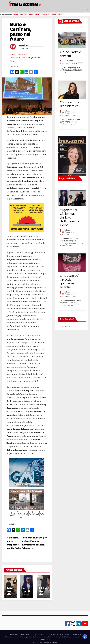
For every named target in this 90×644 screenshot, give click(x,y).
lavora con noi (34, 634)
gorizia (60, 14)
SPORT (80, 63)
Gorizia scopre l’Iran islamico (69, 104)
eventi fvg (23, 14)
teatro (54, 14)
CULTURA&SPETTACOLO (70, 115)
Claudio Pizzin (68, 61)
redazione (24, 45)
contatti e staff (23, 634)
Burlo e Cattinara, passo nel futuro (21, 32)
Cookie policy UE (75, 634)
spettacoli (46, 14)
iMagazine (13, 634)
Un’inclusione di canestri (71, 54)
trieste (31, 14)
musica (38, 14)
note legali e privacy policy (58, 634)
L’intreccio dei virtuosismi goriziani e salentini (69, 281)
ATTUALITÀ (66, 234)
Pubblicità (44, 634)
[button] (88, 10)
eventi (16, 14)
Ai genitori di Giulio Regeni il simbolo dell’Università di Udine (71, 217)
